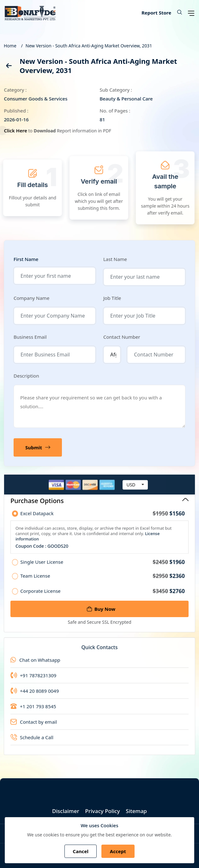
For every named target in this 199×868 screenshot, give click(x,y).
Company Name (31, 298)
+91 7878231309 (33, 679)
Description (26, 376)
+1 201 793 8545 (33, 710)
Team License (103, 580)
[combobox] (135, 489)
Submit (38, 447)
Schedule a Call (32, 741)
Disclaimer (66, 811)
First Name (26, 259)
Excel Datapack (103, 517)
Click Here (18, 131)
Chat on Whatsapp (35, 664)
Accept (118, 851)
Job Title (112, 298)
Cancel (81, 851)
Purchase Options (99, 501)
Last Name (115, 259)
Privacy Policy (103, 811)
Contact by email (34, 725)
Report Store (156, 13)
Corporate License (103, 595)
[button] (177, 13)
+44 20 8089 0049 (35, 695)
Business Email (30, 337)
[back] (9, 67)
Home (10, 46)
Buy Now (101, 609)
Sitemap (136, 811)
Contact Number (122, 337)
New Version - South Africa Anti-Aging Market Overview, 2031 (89, 46)
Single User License (103, 566)
